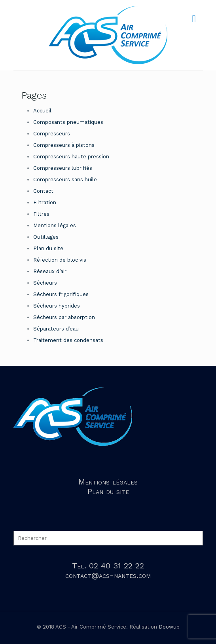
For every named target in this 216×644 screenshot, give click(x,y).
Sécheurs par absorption (64, 317)
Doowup (169, 627)
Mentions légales (55, 225)
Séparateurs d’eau (56, 329)
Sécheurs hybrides (57, 306)
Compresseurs (52, 134)
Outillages (46, 237)
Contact (43, 191)
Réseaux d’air (50, 271)
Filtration (45, 202)
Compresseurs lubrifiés (63, 168)
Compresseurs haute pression (71, 157)
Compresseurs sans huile (65, 180)
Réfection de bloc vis (60, 260)
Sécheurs (45, 283)
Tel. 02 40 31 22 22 (108, 566)
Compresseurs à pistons (64, 145)
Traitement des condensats (68, 340)
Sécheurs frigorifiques (61, 294)
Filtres (41, 214)
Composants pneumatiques (68, 122)
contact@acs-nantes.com (108, 575)
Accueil (42, 111)
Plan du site (48, 248)
